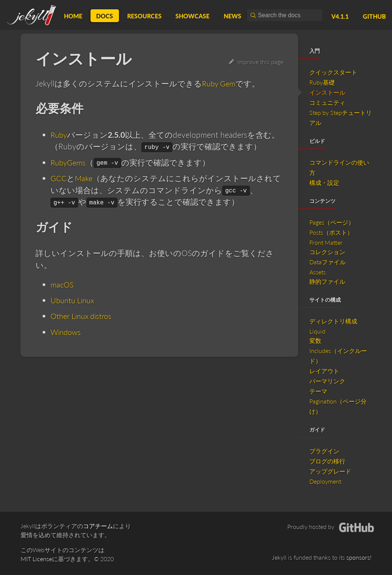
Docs (105, 16)
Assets (318, 272)
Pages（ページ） (332, 222)
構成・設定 (324, 182)
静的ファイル (327, 281)
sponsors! (359, 557)
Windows (67, 331)
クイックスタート (333, 72)
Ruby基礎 (322, 82)
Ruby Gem (220, 83)
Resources (144, 16)
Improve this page (256, 62)
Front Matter (326, 242)
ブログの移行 (327, 461)
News (232, 16)
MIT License (36, 559)
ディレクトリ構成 (333, 321)
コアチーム (98, 526)
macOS (63, 284)
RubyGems (69, 162)
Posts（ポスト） (331, 232)
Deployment (325, 481)
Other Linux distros (83, 316)
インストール (327, 92)
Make (84, 178)
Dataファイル (327, 262)
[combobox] (285, 15)
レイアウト (324, 371)
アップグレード (330, 471)
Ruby (59, 135)
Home (73, 16)
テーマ (318, 391)
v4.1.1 (340, 16)
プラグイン (324, 451)
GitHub (374, 16)
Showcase (192, 16)
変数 (315, 340)
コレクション (327, 252)
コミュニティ (327, 102)
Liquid (317, 331)
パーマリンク (327, 381)
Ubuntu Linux (74, 300)
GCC (59, 178)
